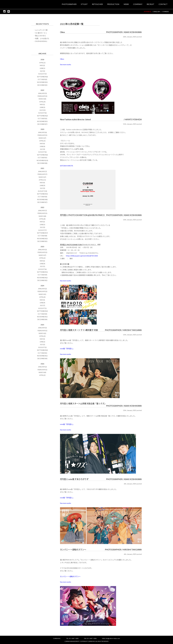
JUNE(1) (42, 68)
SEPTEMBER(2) (42, 116)
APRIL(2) (42, 258)
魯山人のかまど (41, 36)
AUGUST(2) (42, 347)
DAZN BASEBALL (41, 41)
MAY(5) (42, 104)
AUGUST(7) (42, 230)
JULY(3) (42, 188)
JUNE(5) (42, 225)
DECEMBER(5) (42, 241)
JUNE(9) (42, 185)
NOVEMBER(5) (42, 121)
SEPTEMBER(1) (42, 272)
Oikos (62, 59)
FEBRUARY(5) (42, 135)
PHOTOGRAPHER (69, 4)
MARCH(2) (42, 333)
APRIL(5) (42, 141)
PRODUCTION (113, 4)
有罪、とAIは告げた (42, 38)
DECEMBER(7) (42, 124)
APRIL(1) (42, 63)
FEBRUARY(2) (42, 96)
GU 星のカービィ (41, 33)
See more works (66, 64)
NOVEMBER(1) (42, 317)
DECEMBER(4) (42, 319)
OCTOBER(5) (42, 158)
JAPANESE (147, 12)
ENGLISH (157, 12)
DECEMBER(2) (42, 280)
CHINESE (166, 12)
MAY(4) (42, 144)
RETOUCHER (97, 4)
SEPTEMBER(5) (42, 194)
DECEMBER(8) (42, 163)
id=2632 (95, 256)
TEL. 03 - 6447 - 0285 (72, 638)
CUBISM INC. (14, 5)
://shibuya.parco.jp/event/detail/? (81, 256)
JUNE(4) (42, 146)
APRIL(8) (42, 219)
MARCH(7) (42, 138)
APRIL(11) (42, 180)
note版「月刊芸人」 (67, 349)
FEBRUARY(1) (42, 331)
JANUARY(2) (42, 289)
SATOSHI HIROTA (67, 166)
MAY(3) (42, 300)
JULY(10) (42, 110)
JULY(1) (42, 266)
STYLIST (84, 4)
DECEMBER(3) (42, 85)
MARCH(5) (42, 294)
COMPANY (138, 4)
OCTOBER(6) (42, 197)
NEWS (126, 4)
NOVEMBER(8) (42, 199)
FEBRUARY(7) (42, 174)
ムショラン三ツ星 (41, 30)
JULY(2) (42, 71)
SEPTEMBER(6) (42, 77)
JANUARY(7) (42, 171)
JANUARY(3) (42, 93)
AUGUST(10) (42, 191)
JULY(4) (42, 149)
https (68, 256)
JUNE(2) (42, 107)
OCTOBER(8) (42, 236)
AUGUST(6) (42, 113)
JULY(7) (42, 305)
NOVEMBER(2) (42, 278)
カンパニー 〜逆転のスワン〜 (70, 576)
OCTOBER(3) (42, 79)
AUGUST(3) (42, 74)
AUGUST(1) (42, 308)
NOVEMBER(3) (42, 82)
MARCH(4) (42, 99)
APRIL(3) (42, 336)
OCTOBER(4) (42, 275)
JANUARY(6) (42, 132)
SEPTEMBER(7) (42, 233)
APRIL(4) (42, 102)
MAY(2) (42, 65)
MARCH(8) (42, 216)
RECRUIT (150, 4)
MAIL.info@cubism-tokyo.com (111, 638)
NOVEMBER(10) (42, 160)
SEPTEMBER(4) (42, 350)
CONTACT (163, 4)
